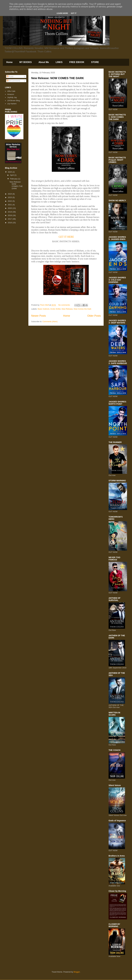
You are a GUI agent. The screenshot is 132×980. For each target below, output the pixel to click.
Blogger (77, 972)
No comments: (65, 305)
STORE (95, 62)
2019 (10, 212)
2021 (10, 205)
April (12, 175)
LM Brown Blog (13, 101)
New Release (67, 309)
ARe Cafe (11, 91)
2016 (10, 223)
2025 (10, 172)
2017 (10, 219)
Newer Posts (39, 316)
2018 (10, 215)
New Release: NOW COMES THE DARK (58, 78)
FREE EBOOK (77, 62)
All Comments (13, 81)
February (14, 179)
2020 (10, 208)
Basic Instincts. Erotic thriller (49, 309)
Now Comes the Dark (82, 309)
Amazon (11, 94)
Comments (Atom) (50, 322)
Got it (74, 13)
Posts (10, 76)
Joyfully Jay (12, 97)
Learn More (62, 13)
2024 (10, 194)
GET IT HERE (66, 237)
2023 (10, 197)
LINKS (59, 62)
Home (9, 62)
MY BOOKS (25, 62)
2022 (10, 201)
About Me (44, 62)
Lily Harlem (12, 104)
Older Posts (94, 316)
